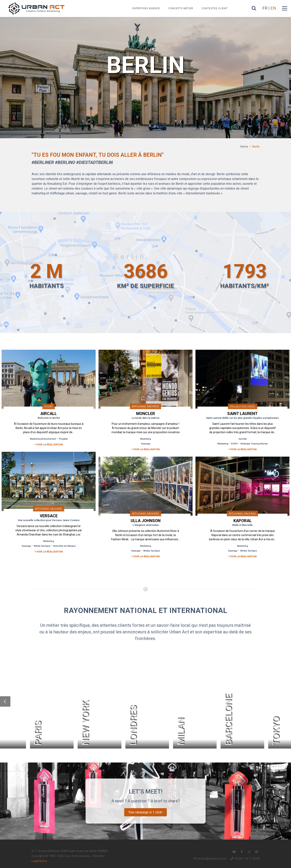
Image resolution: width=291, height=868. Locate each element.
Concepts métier (181, 8)
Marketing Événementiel (43, 439)
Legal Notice (39, 860)
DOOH (232, 444)
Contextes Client (215, 8)
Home (244, 147)
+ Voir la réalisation (49, 445)
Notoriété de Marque (64, 545)
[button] (5, 700)
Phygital (63, 439)
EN (273, 8)
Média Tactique (42, 545)
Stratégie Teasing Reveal (252, 444)
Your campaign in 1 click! (145, 811)
